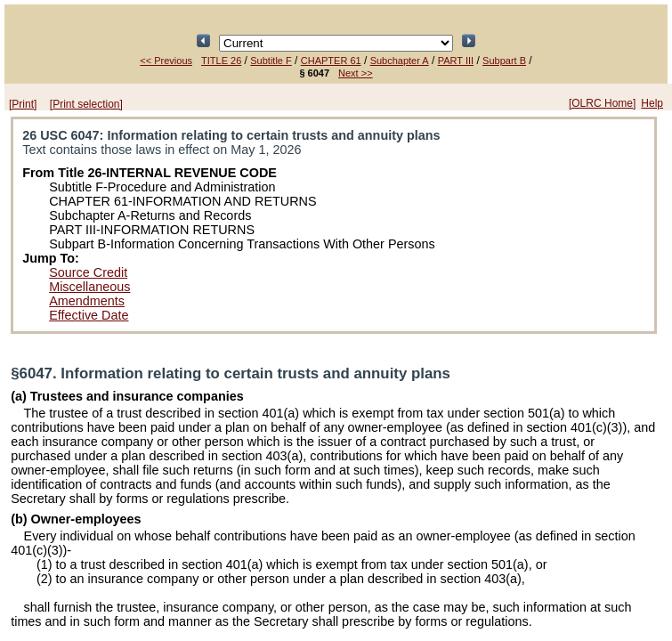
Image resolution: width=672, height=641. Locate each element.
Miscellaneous (89, 287)
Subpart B (504, 61)
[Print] (23, 104)
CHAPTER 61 (331, 61)
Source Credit (88, 272)
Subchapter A (400, 61)
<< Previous (166, 61)
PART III (456, 61)
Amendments (87, 301)
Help (652, 103)
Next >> (356, 73)
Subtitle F (271, 61)
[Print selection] (86, 104)
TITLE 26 (221, 61)
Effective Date (89, 315)
